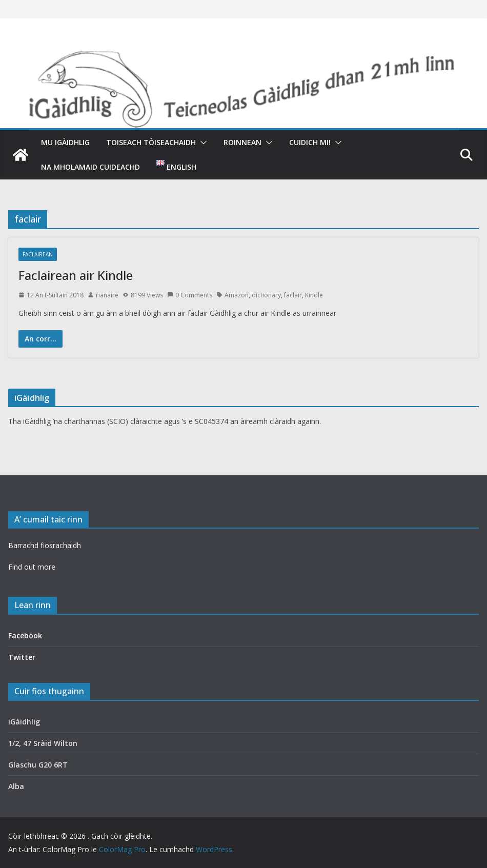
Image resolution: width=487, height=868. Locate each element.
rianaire (107, 295)
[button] (201, 143)
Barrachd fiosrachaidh (45, 545)
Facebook (25, 635)
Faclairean (38, 254)
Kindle (314, 295)
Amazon (237, 295)
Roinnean (242, 142)
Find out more (32, 567)
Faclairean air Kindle (76, 275)
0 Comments (190, 295)
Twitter (22, 657)
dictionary (266, 295)
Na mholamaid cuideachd (90, 167)
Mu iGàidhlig (65, 142)
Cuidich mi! (310, 142)
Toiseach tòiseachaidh (151, 142)
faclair (293, 295)
